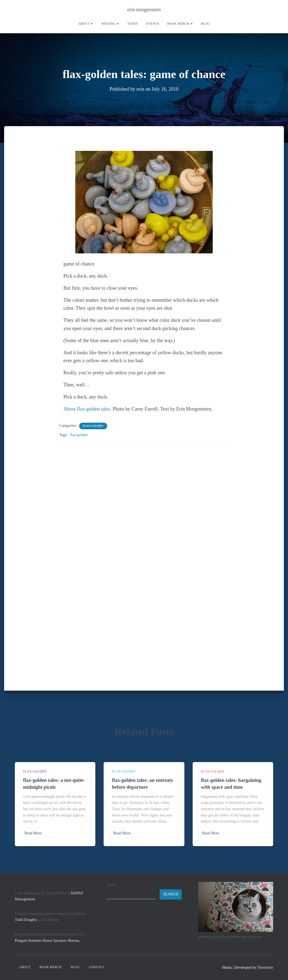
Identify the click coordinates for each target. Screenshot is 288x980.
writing (110, 24)
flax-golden (93, 426)
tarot (133, 24)
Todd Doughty (26, 920)
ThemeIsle (265, 967)
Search (112, 885)
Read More (33, 833)
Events (153, 24)
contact (96, 967)
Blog (205, 24)
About (85, 24)
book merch (180, 24)
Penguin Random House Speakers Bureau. (48, 941)
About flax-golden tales (87, 409)
